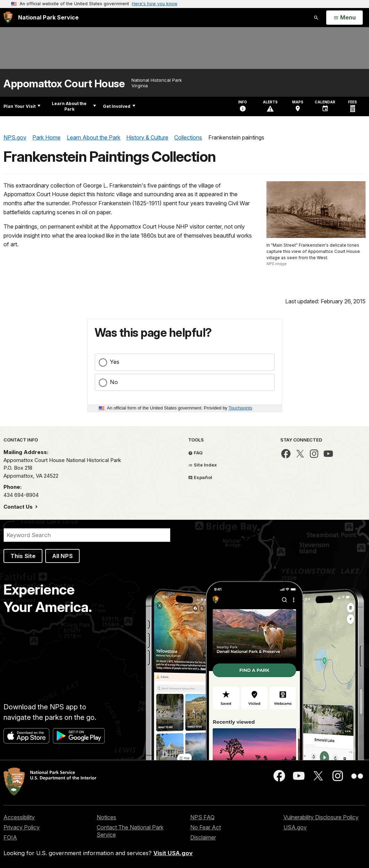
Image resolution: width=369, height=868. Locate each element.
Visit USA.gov (173, 853)
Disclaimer (203, 837)
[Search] (87, 535)
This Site (23, 556)
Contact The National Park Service (130, 831)
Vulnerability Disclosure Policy (321, 817)
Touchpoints (240, 408)
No (114, 382)
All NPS (62, 556)
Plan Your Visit (22, 106)
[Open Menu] (344, 18)
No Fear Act (206, 827)
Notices (106, 817)
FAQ (195, 453)
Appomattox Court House (64, 84)
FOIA (10, 837)
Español (200, 477)
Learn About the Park (74, 106)
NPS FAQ (202, 817)
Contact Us (19, 507)
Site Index (203, 465)
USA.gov (295, 827)
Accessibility (19, 817)
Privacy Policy (22, 827)
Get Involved (119, 106)
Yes (115, 362)
